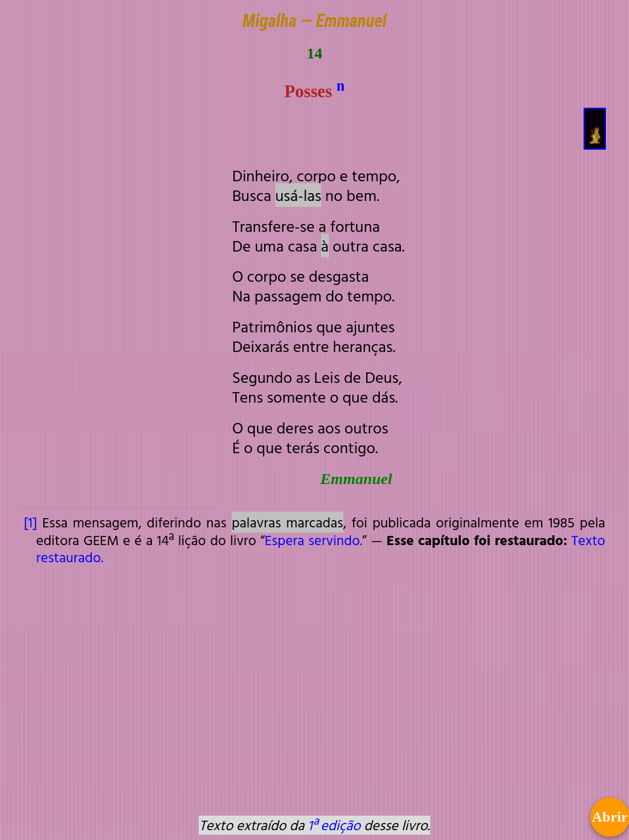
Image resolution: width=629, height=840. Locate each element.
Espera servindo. (314, 540)
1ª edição (334, 825)
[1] (30, 522)
